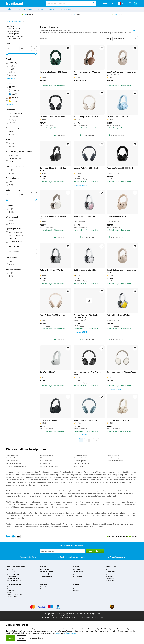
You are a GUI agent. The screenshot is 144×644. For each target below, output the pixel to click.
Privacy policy (77, 591)
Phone (17, 9)
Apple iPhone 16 (12, 571)
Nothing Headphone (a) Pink (84, 216)
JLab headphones (46, 461)
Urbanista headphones (115, 461)
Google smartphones (46, 577)
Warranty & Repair (12, 596)
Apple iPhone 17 (12, 569)
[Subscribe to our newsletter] (63, 551)
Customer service (65, 9)
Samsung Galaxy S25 (13, 573)
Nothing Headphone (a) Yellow (119, 315)
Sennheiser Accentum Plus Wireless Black (87, 373)
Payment (10, 587)
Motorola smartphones (46, 575)
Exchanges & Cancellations (15, 594)
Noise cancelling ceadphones (49, 466)
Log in (113, 3)
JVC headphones (46, 463)
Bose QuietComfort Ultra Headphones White (121, 271)
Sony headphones (13, 31)
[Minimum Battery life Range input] (11, 195)
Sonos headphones (80, 466)
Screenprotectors (111, 571)
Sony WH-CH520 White (49, 372)
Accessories (29, 9)
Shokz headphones (80, 461)
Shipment (10, 593)
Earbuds (108, 575)
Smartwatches (110, 579)
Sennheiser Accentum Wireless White (121, 372)
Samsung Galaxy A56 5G (14, 575)
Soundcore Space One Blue (117, 117)
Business (105, 3)
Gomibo (76, 584)
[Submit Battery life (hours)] (34, 195)
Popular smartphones (16, 567)
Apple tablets (77, 569)
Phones (43, 567)
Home (8, 21)
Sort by (109, 39)
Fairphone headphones (14, 463)
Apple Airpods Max (14, 29)
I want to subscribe (95, 551)
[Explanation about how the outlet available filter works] (20, 258)
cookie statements (70, 633)
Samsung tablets (78, 571)
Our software (77, 589)
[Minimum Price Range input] (11, 49)
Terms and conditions (71, 618)
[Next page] (97, 440)
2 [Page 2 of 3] (86, 440)
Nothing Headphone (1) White (51, 270)
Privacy (55, 618)
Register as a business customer (49, 589)
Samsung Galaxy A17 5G (14, 581)
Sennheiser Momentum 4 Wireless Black (53, 169)
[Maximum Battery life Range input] (24, 195)
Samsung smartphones (47, 571)
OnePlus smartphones (46, 573)
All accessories (110, 581)
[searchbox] (69, 3)
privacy (58, 633)
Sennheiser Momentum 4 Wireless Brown (87, 73)
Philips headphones (80, 455)
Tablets (40, 9)
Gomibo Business (45, 587)
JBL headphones (45, 458)
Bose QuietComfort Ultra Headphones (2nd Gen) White (121, 73)
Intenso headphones (47, 455)
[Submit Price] (34, 49)
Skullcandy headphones (82, 463)
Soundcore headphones (115, 458)
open (129, 536)
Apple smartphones (46, 569)
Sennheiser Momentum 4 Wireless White (53, 218)
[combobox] (71, 3)
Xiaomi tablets (77, 573)
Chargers (108, 573)
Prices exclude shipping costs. (91, 613)
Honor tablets (77, 575)
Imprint (61, 618)
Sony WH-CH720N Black (49, 420)
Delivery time (11, 591)
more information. (91, 615)
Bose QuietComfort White (117, 216)
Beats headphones (14, 39)
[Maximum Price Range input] (24, 49)
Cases (108, 569)
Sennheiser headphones (15, 36)
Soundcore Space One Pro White (86, 117)
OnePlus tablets (77, 577)
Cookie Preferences (84, 618)
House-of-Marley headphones (16, 466)
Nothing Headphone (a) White (85, 270)
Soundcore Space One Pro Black (52, 117)
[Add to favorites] (68, 48)
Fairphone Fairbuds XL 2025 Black (120, 168)
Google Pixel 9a (11, 577)
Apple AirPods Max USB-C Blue (85, 420)
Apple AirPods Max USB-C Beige (52, 315)
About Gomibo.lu (46, 618)
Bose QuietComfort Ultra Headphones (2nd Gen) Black (88, 316)
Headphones (17, 21)
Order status (10, 589)
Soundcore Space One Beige (118, 420)
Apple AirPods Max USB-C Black (86, 168)
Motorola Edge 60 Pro (13, 579)
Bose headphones (13, 34)
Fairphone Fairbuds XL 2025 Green (53, 72)
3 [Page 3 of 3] (92, 440)
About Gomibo (77, 587)
